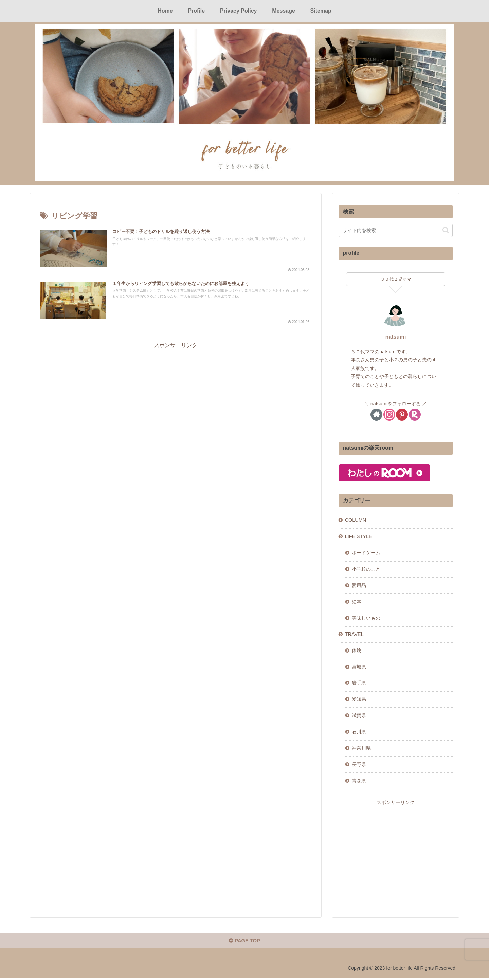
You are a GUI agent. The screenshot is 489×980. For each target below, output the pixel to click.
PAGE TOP (244, 942)
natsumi (396, 336)
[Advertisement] (176, 400)
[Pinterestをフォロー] (402, 414)
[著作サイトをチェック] (376, 414)
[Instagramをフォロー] (389, 414)
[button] (446, 230)
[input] (396, 230)
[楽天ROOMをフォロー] (415, 414)
